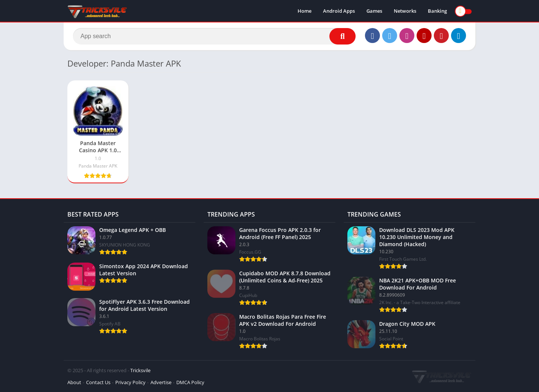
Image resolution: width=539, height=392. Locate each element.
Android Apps (339, 11)
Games (374, 11)
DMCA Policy (190, 382)
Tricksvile (140, 370)
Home (304, 11)
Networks (405, 11)
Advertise (161, 382)
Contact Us (98, 382)
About (74, 382)
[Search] (214, 36)
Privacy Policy (130, 382)
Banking (437, 11)
